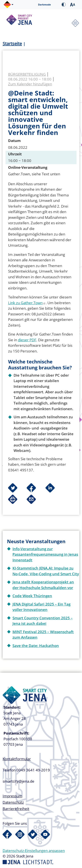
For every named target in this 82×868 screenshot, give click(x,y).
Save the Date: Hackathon (36, 646)
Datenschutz (13, 802)
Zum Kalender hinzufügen (30, 84)
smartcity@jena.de (18, 781)
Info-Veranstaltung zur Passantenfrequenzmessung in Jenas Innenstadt (45, 554)
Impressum (12, 796)
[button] (9, 5)
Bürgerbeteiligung (27, 74)
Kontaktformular (17, 759)
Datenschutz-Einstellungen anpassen (34, 851)
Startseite (12, 44)
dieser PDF (27, 340)
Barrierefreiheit (16, 809)
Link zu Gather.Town (27, 303)
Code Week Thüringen (32, 596)
